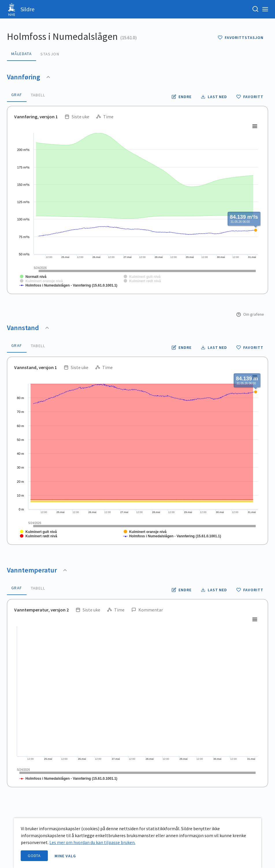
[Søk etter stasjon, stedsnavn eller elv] (255, 9)
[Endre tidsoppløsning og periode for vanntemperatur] (182, 590)
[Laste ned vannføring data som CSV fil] (214, 97)
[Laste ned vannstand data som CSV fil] (214, 347)
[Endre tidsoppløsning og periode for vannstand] (182, 347)
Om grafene (250, 314)
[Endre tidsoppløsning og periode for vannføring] (182, 97)
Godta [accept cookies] (34, 856)
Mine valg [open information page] (65, 856)
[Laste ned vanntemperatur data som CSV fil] (214, 590)
